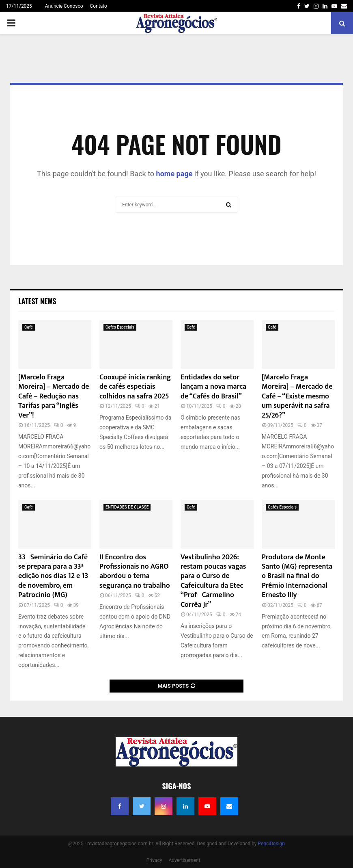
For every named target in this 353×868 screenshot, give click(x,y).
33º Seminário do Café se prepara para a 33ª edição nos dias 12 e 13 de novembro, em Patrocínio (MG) (53, 576)
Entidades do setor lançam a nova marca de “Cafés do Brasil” (213, 387)
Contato (99, 6)
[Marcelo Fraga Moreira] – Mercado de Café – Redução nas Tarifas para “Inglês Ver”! (54, 396)
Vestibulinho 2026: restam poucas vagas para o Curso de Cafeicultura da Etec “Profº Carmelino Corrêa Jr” (213, 581)
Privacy (154, 860)
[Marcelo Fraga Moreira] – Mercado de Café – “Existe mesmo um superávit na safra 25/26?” (297, 396)
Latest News (37, 301)
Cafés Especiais (120, 327)
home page (174, 174)
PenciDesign (271, 844)
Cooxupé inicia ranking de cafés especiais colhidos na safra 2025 (135, 387)
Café (29, 327)
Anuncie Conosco (64, 6)
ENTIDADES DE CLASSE (127, 507)
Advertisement (184, 860)
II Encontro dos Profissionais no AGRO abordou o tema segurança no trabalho (135, 571)
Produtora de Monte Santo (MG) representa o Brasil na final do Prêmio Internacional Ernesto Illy (297, 576)
